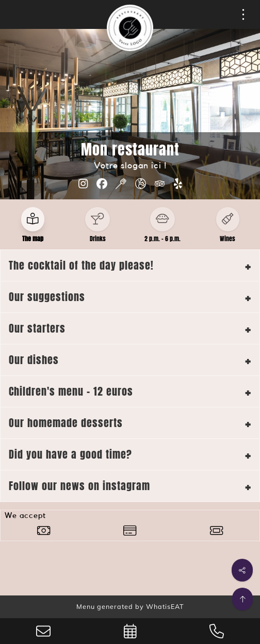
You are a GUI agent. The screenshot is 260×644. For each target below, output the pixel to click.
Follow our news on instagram (79, 486)
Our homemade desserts (66, 423)
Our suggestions (47, 297)
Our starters (37, 328)
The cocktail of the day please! (81, 265)
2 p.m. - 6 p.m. (163, 239)
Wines (228, 239)
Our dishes (34, 360)
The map (33, 239)
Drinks (98, 239)
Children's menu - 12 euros (71, 391)
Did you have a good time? (70, 454)
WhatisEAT (165, 606)
